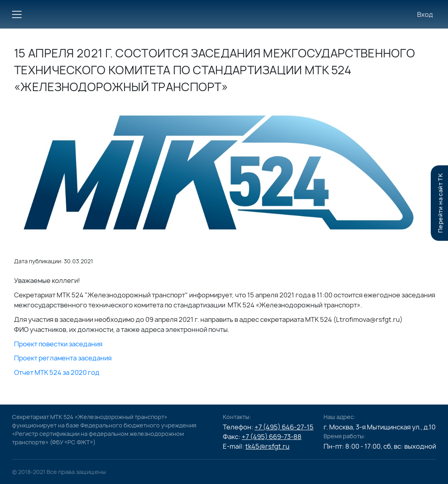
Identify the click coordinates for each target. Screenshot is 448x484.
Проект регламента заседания (63, 358)
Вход (425, 14)
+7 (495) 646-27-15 (284, 427)
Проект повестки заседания (58, 344)
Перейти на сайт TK (440, 203)
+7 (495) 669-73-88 (272, 437)
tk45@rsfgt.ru (267, 446)
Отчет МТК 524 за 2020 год (57, 372)
